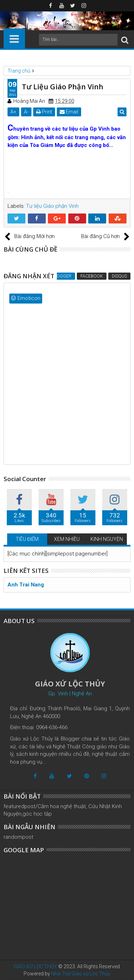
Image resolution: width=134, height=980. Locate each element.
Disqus (119, 276)
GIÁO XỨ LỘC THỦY (35, 966)
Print (44, 112)
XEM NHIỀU (67, 539)
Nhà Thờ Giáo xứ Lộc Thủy (81, 974)
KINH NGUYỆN (107, 539)
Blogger (61, 276)
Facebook (92, 276)
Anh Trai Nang (26, 585)
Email (69, 112)
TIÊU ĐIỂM (27, 539)
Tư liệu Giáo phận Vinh (52, 206)
